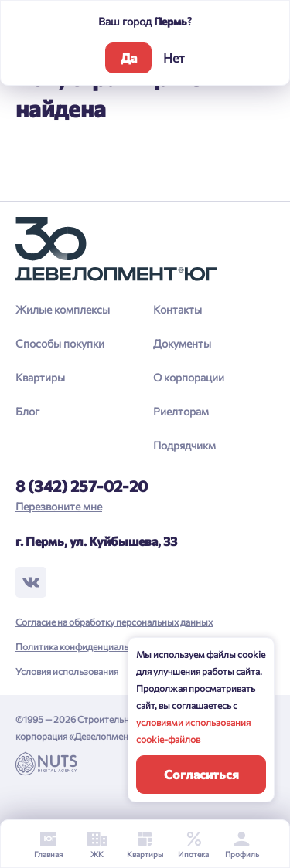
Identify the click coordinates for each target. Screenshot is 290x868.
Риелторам (181, 411)
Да (129, 58)
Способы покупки (60, 343)
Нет (174, 58)
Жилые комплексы (63, 309)
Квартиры (40, 377)
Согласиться (201, 774)
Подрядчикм (184, 445)
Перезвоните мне (59, 506)
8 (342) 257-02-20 (82, 486)
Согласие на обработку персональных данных (114, 622)
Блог (27, 411)
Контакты (177, 309)
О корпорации (189, 377)
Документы (182, 343)
